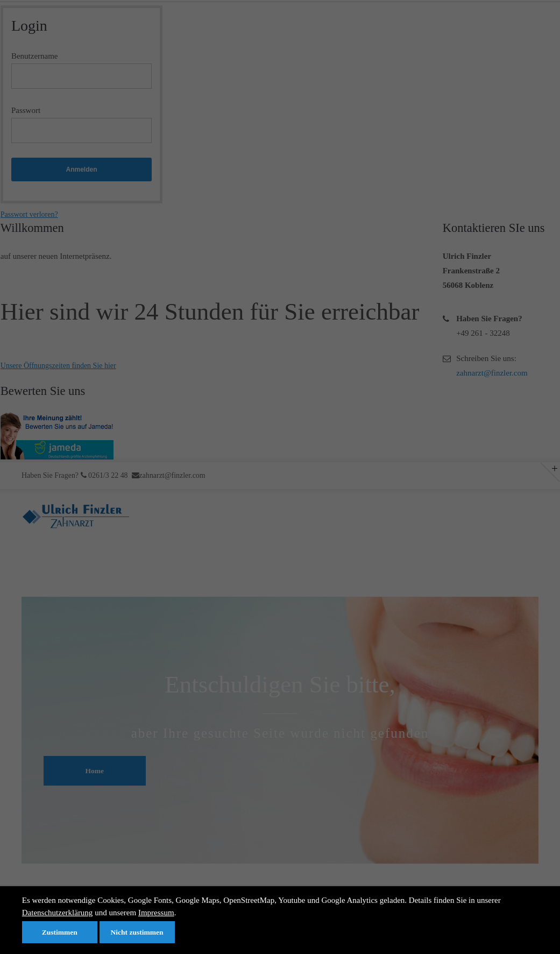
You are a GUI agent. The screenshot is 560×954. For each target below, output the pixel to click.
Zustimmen (60, 932)
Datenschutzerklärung (58, 913)
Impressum (156, 913)
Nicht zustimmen (137, 932)
